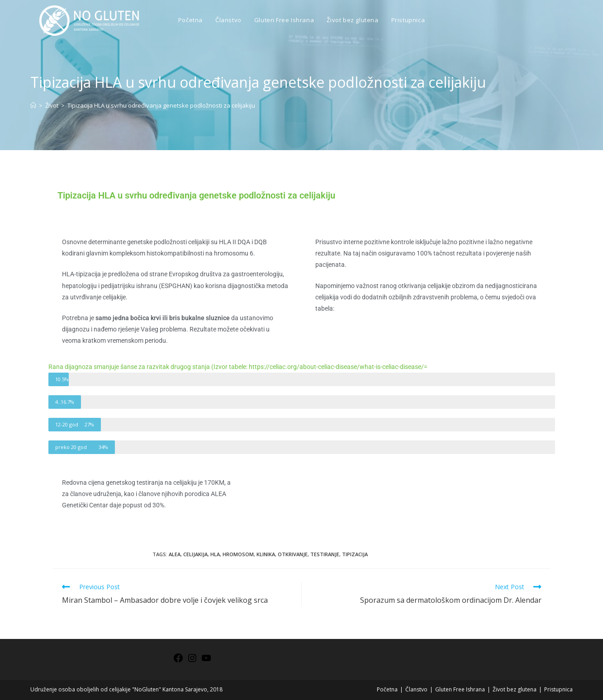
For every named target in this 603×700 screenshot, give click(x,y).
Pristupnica (558, 689)
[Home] (33, 105)
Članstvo (416, 689)
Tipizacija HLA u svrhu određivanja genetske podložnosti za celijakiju (161, 105)
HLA (215, 554)
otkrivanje (293, 554)
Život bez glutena (515, 689)
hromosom (238, 554)
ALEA (175, 554)
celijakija (195, 554)
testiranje (325, 554)
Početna (387, 689)
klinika (266, 554)
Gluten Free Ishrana (460, 689)
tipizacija (355, 554)
